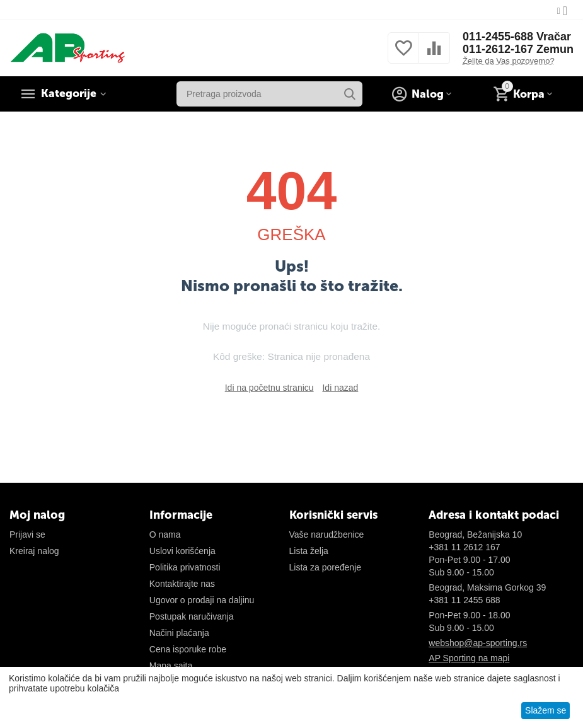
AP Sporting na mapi (469, 658)
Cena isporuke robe (188, 649)
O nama (165, 534)
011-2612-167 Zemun (518, 49)
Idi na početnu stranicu (269, 388)
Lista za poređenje (325, 567)
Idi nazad (340, 388)
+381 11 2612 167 (464, 547)
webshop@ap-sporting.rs (478, 643)
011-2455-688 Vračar (517, 37)
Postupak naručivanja (192, 616)
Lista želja (309, 551)
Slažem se (545, 710)
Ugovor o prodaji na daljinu (202, 600)
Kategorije (69, 94)
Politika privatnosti (185, 567)
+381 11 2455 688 (464, 600)
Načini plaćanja (179, 633)
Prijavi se (27, 534)
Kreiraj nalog (34, 551)
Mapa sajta (171, 666)
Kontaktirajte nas (182, 584)
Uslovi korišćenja (182, 551)
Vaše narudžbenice (327, 534)
